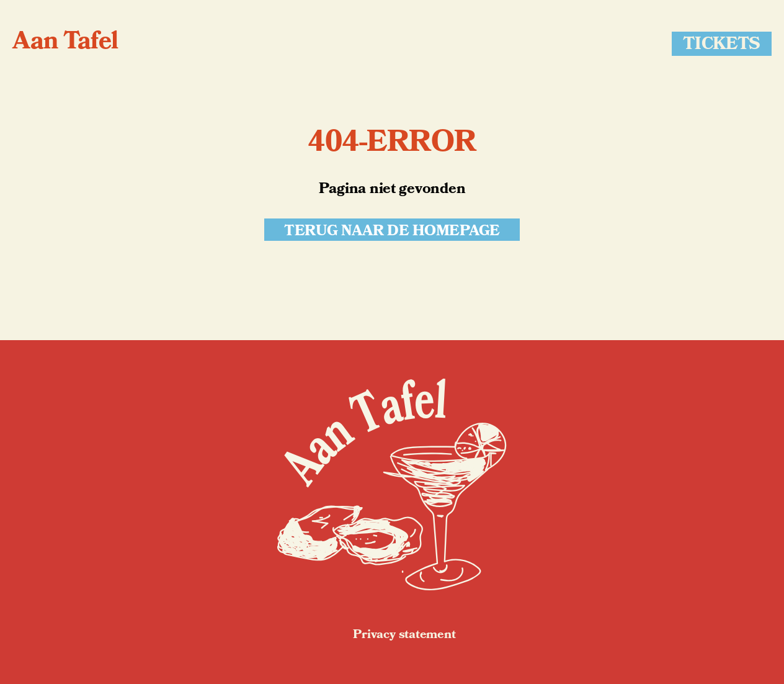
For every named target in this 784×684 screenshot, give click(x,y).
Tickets (722, 44)
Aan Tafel (65, 43)
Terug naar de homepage (392, 230)
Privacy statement (404, 636)
